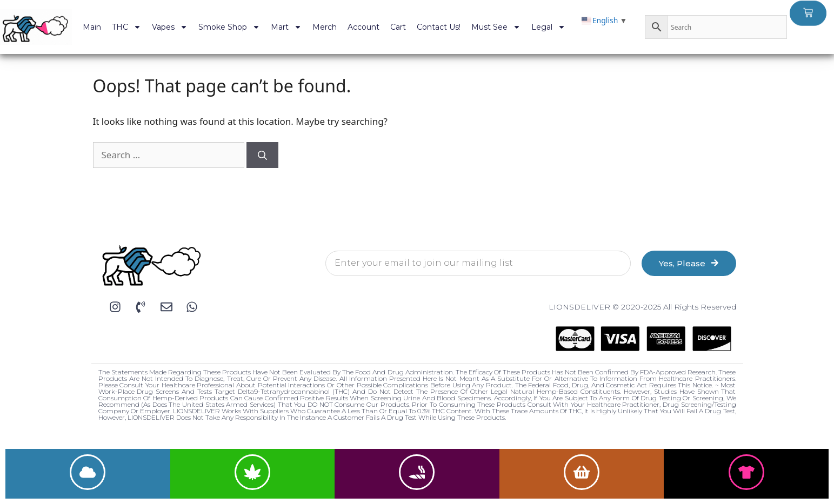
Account (363, 27)
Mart (286, 27)
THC (126, 27)
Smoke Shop (229, 27)
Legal (548, 27)
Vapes (170, 27)
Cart (398, 27)
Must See (496, 27)
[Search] (262, 155)
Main (92, 27)
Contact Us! (439, 27)
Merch (325, 27)
